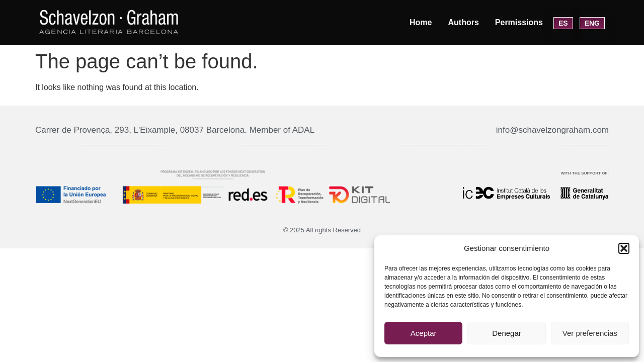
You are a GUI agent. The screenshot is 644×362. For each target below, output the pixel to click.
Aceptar (424, 333)
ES (563, 23)
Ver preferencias (590, 333)
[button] (624, 248)
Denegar (507, 333)
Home (421, 22)
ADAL (303, 130)
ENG (592, 23)
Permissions (519, 22)
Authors (463, 22)
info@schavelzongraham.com (552, 130)
